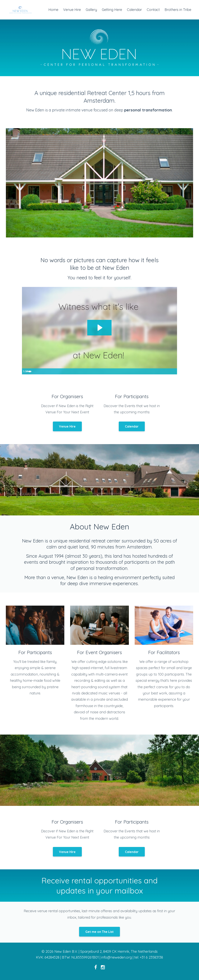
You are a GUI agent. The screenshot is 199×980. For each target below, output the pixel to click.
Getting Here (112, 10)
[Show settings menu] (166, 371)
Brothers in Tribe (178, 10)
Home (53, 10)
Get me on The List (99, 932)
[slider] (95, 371)
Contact (153, 10)
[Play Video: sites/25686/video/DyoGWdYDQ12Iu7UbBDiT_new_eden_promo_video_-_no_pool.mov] (99, 327)
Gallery (91, 10)
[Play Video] (26, 371)
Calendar (134, 10)
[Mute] (158, 371)
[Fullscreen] (173, 371)
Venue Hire (72, 10)
